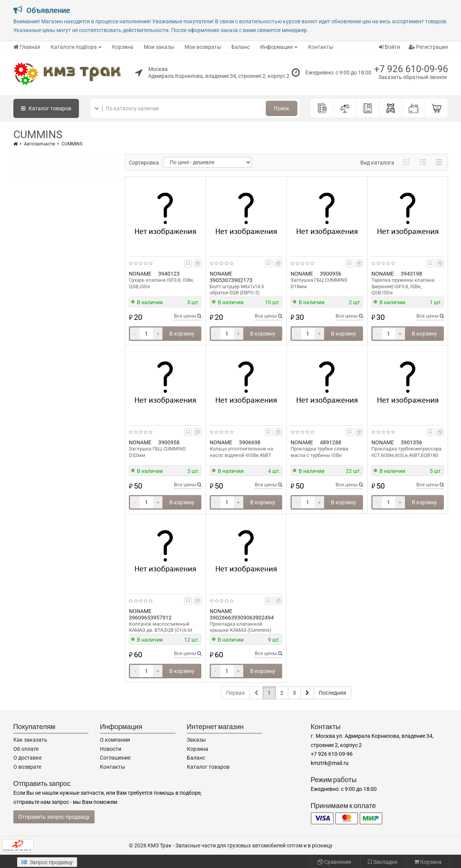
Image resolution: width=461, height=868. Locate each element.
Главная (27, 47)
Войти (390, 47)
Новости (111, 749)
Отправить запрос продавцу (54, 817)
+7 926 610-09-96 (411, 69)
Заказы (196, 740)
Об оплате (26, 749)
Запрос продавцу (47, 862)
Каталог (46, 108)
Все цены (188, 316)
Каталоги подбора (74, 47)
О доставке (27, 758)
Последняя (332, 693)
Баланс (241, 47)
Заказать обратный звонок (413, 77)
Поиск (282, 108)
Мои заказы (159, 47)
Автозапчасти (39, 144)
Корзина (123, 47)
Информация (276, 47)
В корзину (182, 334)
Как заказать (30, 740)
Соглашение (115, 758)
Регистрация (428, 47)
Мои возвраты (203, 47)
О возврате (27, 767)
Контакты (321, 47)
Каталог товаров (208, 767)
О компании (115, 740)
